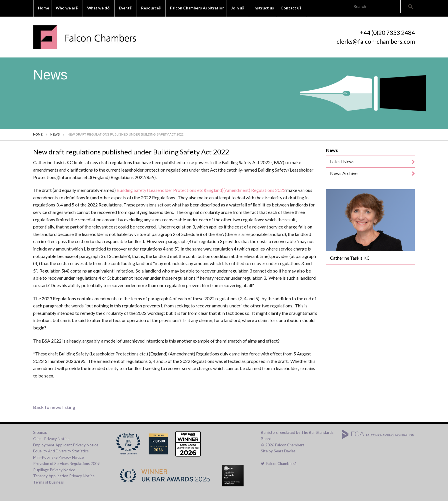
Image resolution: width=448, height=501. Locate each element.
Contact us (324, 6)
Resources (169, 6)
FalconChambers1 (279, 460)
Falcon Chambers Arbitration (221, 6)
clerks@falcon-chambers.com (376, 38)
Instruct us (295, 6)
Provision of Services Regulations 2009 (66, 460)
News (55, 131)
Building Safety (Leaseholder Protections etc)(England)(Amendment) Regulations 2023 (201, 187)
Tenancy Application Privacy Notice (64, 472)
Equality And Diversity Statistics (61, 448)
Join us (263, 6)
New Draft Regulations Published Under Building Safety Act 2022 (125, 131)
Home (44, 6)
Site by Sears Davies (278, 448)
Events (138, 6)
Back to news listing (54, 403)
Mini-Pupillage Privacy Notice (58, 454)
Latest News (342, 158)
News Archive (344, 169)
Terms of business (48, 478)
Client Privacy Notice (51, 435)
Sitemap (40, 429)
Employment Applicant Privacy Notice (66, 441)
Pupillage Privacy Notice (54, 466)
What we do (106, 6)
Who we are (69, 6)
